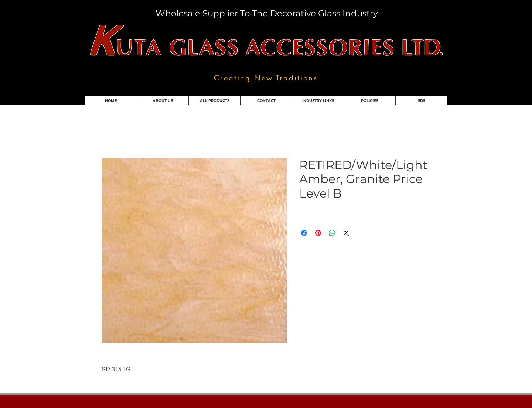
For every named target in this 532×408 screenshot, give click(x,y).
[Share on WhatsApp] (332, 233)
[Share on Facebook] (304, 233)
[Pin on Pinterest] (318, 233)
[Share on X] (346, 233)
